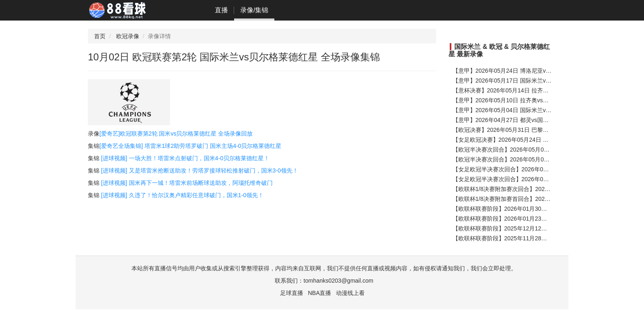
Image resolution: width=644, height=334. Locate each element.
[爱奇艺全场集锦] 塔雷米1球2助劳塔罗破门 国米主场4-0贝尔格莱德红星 (190, 146)
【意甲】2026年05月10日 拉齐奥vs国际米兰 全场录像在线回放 (533, 100)
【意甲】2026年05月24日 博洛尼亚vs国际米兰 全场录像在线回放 (536, 71)
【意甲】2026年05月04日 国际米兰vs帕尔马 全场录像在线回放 (533, 110)
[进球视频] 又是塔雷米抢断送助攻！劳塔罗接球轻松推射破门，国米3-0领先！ (200, 170)
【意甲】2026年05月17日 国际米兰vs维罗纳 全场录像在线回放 (533, 81)
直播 (221, 10)
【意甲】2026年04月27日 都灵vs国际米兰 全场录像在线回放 (530, 120)
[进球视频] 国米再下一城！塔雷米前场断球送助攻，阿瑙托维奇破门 (187, 183)
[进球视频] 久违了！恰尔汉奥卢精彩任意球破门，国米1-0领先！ (182, 195)
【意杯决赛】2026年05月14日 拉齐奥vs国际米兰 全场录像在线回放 (539, 90)
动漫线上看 (350, 293)
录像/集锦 (254, 10)
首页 (100, 36)
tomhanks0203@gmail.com (338, 281)
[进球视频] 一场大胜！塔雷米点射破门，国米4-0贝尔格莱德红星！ (185, 158)
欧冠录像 (128, 36)
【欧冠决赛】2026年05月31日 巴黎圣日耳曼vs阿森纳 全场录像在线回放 (545, 130)
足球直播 (292, 293)
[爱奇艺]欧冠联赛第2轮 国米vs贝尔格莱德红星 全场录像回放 (176, 134)
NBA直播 (320, 293)
